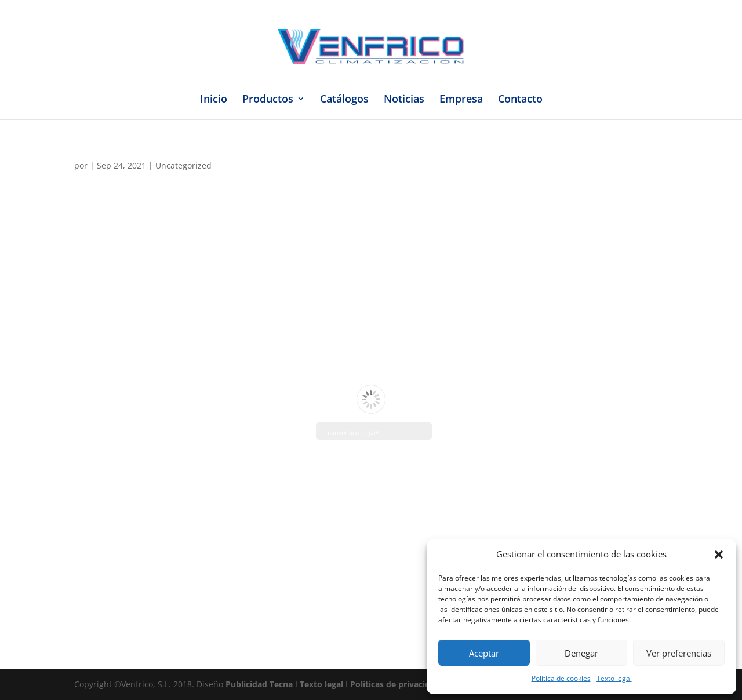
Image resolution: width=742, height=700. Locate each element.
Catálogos (344, 100)
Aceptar (484, 653)
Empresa (461, 100)
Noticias (404, 100)
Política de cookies (561, 678)
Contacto (520, 100)
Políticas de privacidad (395, 684)
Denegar (581, 653)
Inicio (214, 100)
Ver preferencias (679, 653)
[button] (719, 555)
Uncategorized (183, 165)
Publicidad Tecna (259, 684)
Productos (268, 100)
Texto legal (614, 678)
